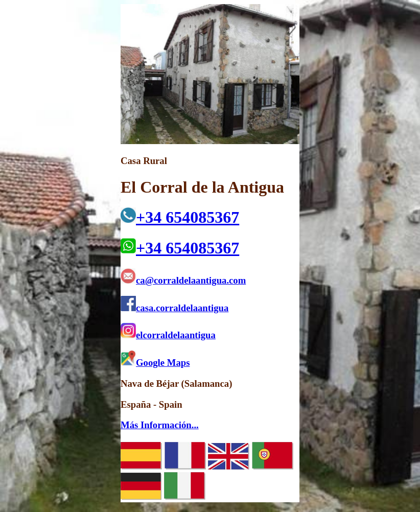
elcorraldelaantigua (168, 335)
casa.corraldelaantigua (174, 308)
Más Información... (160, 425)
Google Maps (155, 363)
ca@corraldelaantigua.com (183, 280)
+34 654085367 (180, 217)
